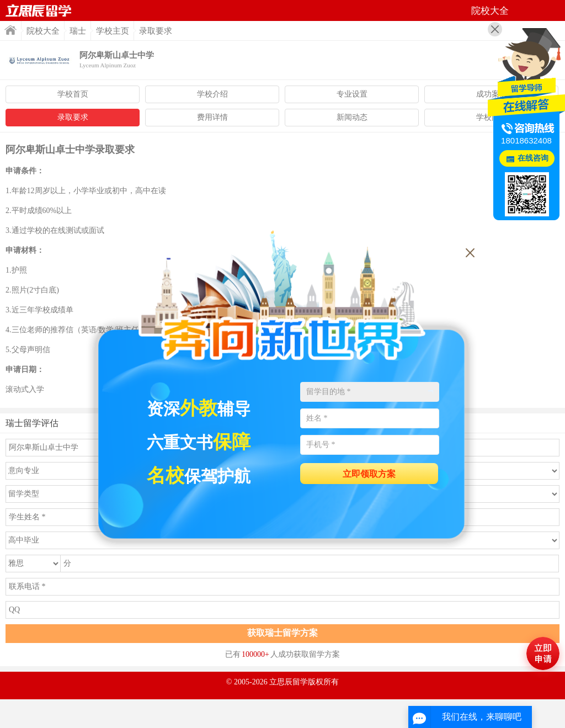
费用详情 (212, 117)
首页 (39, 10)
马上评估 (543, 653)
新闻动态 (352, 117)
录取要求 (73, 117)
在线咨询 (533, 158)
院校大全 (43, 31)
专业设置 (352, 94)
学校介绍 (212, 94)
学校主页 (113, 31)
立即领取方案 (369, 474)
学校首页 (73, 94)
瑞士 (78, 31)
